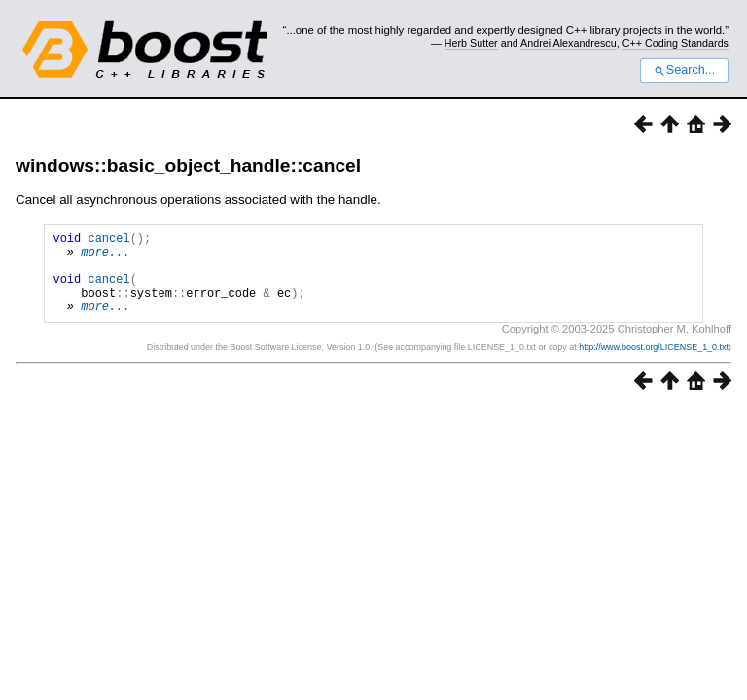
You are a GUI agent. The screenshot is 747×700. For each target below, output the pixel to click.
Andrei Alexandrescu (569, 43)
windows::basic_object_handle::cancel (188, 166)
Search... (684, 70)
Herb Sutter (471, 43)
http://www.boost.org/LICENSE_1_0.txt (654, 365)
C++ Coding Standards (676, 43)
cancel (108, 241)
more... (105, 257)
